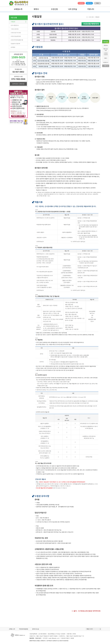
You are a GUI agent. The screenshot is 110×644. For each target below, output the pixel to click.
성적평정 (13, 47)
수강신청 (54, 9)
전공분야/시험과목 (15, 44)
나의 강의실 (73, 9)
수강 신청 (14, 18)
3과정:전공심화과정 (16, 36)
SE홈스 (106, 58)
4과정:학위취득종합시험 (17, 40)
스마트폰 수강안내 (106, 54)
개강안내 (106, 45)
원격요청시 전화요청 (18, 84)
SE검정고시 (106, 62)
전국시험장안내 (15, 25)
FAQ (97, 3)
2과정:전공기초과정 (16, 33)
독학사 (36, 9)
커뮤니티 (91, 9)
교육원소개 (18, 9)
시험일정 (13, 22)
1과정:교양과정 (15, 29)
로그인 (81, 3)
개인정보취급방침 (24, 629)
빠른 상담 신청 (106, 50)
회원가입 (89, 3)
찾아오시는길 (36, 629)
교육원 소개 (12, 629)
